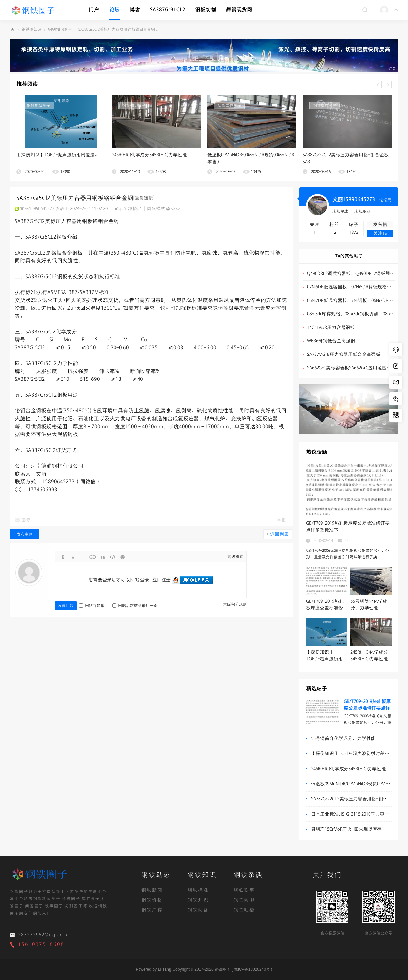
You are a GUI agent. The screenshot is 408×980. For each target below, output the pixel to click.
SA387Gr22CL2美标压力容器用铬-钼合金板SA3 (357, 799)
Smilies (122, 557)
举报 (281, 520)
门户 (94, 10)
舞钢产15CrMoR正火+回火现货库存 (346, 829)
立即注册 (162, 580)
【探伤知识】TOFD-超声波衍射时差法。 (58, 155)
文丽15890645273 (354, 200)
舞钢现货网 (239, 10)
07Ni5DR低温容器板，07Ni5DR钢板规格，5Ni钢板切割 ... (351, 287)
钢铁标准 (198, 890)
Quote (103, 557)
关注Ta (380, 233)
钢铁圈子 (222, 969)
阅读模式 (156, 209)
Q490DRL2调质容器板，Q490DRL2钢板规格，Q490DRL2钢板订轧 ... (351, 273)
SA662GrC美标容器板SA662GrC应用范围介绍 (351, 368)
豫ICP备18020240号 (252, 969)
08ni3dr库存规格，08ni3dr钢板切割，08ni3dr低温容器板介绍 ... (351, 314)
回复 (26, 520)
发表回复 (66, 606)
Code (113, 557)
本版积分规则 (235, 604)
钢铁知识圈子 (60, 29)
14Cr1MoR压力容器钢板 (331, 327)
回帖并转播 (92, 606)
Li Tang (165, 969)
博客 (135, 10)
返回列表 (279, 534)
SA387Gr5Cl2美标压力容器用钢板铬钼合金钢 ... (118, 29)
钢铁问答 (198, 910)
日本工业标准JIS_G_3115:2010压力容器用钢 (355, 814)
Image (83, 557)
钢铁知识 (198, 900)
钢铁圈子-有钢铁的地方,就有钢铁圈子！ (13, 29)
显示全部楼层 (128, 209)
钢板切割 (206, 10)
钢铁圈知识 (32, 29)
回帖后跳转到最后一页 (135, 606)
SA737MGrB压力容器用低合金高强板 (344, 354)
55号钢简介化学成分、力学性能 (343, 738)
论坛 (115, 10)
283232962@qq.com (43, 935)
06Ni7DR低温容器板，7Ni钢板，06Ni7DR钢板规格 (351, 300)
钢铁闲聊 (244, 900)
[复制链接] (144, 198)
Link (93, 557)
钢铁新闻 (152, 890)
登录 (145, 580)
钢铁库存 (152, 910)
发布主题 (25, 534)
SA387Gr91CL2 (168, 10)
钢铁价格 (152, 900)
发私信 (380, 224)
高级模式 (235, 557)
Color (73, 557)
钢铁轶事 (244, 890)
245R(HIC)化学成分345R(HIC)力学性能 (149, 155)
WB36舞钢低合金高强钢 (331, 341)
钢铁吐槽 (244, 910)
